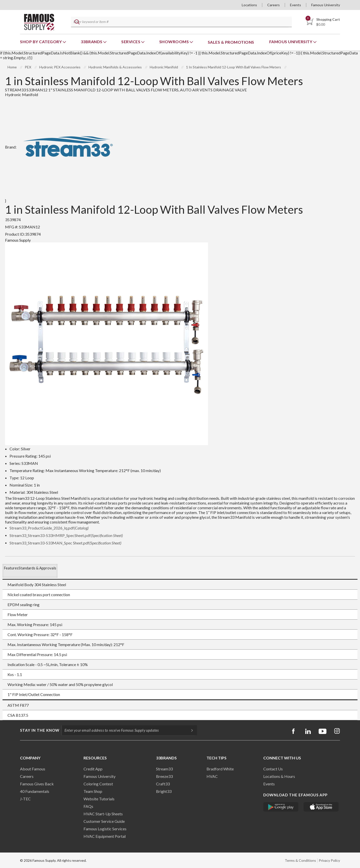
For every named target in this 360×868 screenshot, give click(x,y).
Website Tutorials (99, 799)
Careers (273, 5)
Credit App (93, 769)
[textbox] (180, 22)
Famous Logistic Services (105, 829)
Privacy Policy (329, 860)
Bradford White (220, 769)
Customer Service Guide (104, 821)
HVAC (212, 776)
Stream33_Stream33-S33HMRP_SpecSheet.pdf (66, 535)
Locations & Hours (279, 776)
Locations (249, 5)
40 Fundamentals (35, 791)
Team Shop (93, 791)
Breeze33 (164, 776)
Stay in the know (40, 730)
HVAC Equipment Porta (104, 836)
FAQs (88, 806)
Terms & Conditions (300, 860)
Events (295, 5)
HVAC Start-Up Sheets (103, 814)
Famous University (326, 5)
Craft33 (163, 784)
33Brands (92, 42)
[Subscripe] (189, 730)
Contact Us (273, 769)
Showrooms (174, 42)
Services (131, 42)
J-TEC (25, 799)
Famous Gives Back (37, 784)
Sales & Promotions (231, 42)
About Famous (33, 769)
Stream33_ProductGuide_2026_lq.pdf (49, 528)
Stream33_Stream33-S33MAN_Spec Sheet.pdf (65, 543)
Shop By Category (41, 42)
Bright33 (164, 791)
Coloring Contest (98, 784)
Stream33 (164, 769)
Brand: (62, 147)
